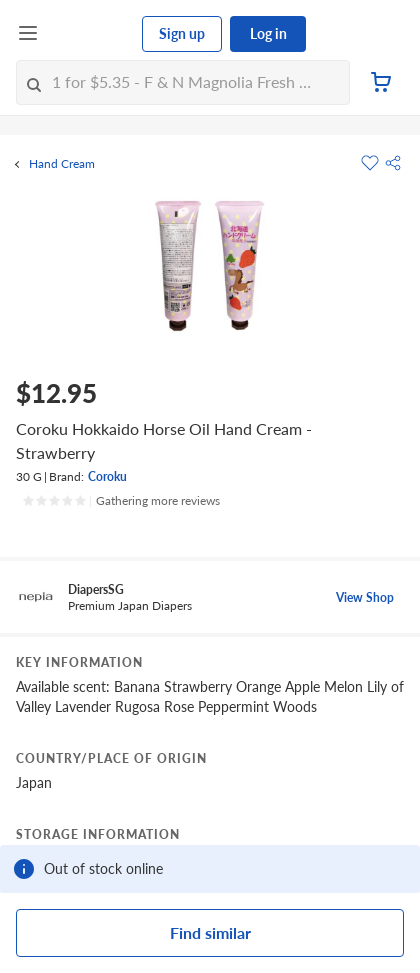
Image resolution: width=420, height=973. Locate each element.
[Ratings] (121, 501)
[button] (393, 163)
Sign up (182, 33)
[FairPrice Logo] (91, 34)
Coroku (107, 476)
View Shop (365, 597)
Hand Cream (62, 164)
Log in (268, 33)
